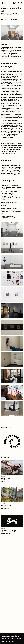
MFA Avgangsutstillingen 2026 (8, 532)
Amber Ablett (6, 505)
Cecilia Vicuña (6, 478)
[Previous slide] (3, 437)
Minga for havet (5, 480)
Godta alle (5, 641)
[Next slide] (21, 437)
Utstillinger (4, 44)
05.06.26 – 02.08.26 (6, 533)
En (16, 3)
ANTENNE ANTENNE (9, 530)
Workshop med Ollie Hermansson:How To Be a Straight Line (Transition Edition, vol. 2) (11, 187)
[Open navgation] (21, 3)
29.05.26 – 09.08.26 (6, 481)
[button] (12, 421)
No (14, 3)
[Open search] (19, 3)
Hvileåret (3, 507)
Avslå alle (11, 641)
